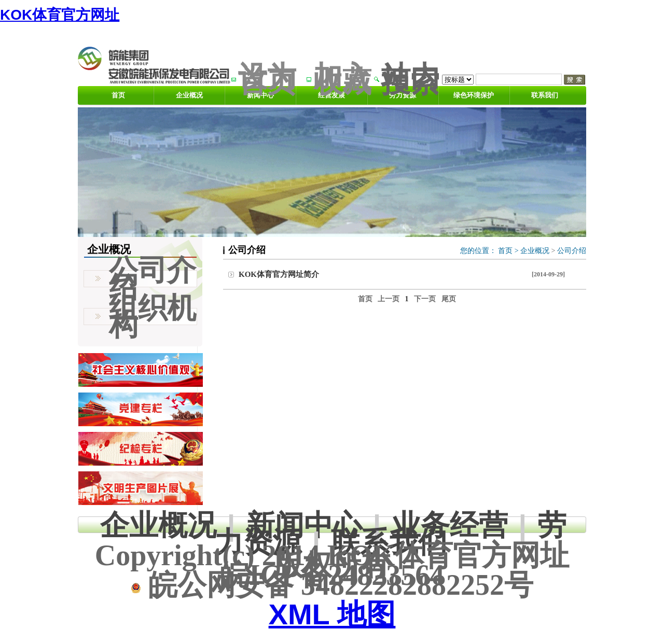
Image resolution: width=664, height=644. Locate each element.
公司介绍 (572, 251)
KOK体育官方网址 (60, 15)
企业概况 (189, 95)
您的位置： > (490, 251)
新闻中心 (304, 525)
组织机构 (153, 316)
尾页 (449, 299)
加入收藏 (342, 79)
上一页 (389, 299)
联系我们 (545, 95)
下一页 (425, 299)
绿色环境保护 (474, 95)
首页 (118, 95)
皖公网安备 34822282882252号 (332, 585)
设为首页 (267, 79)
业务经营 (450, 525)
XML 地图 (332, 614)
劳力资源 (403, 95)
